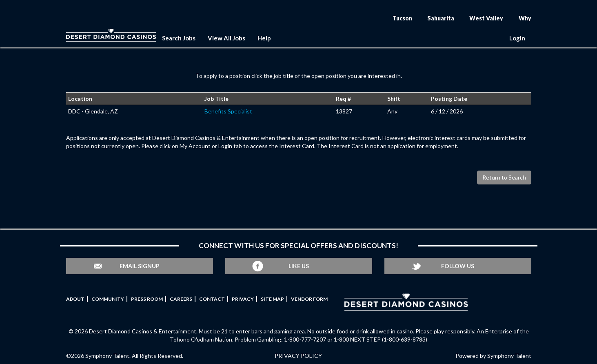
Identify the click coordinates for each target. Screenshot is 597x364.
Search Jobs (179, 38)
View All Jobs (226, 38)
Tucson (402, 18)
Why (525, 18)
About (75, 299)
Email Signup (140, 266)
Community (108, 299)
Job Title (216, 99)
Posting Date (449, 99)
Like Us (299, 266)
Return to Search (504, 177)
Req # (343, 99)
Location (80, 99)
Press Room (147, 299)
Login (517, 38)
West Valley (486, 18)
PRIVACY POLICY (298, 356)
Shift (394, 99)
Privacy (243, 299)
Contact (212, 299)
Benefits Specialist (228, 111)
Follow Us (458, 266)
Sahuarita (441, 18)
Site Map (272, 299)
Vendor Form (309, 299)
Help (264, 38)
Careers (181, 299)
